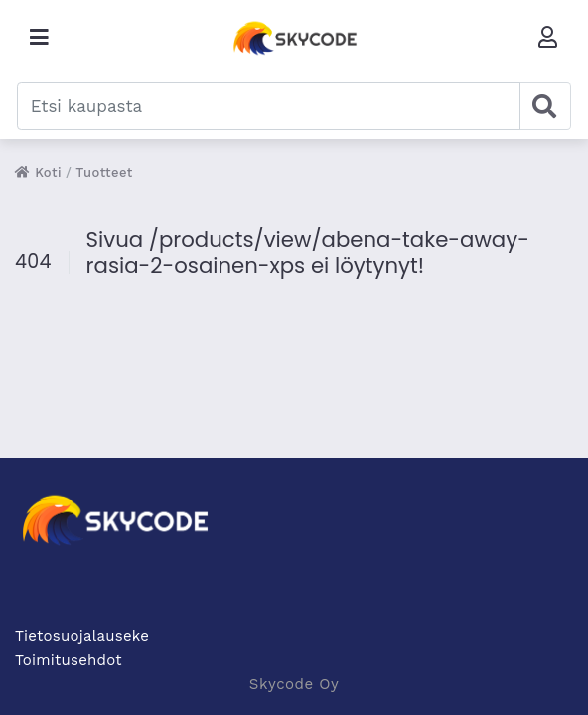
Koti (38, 172)
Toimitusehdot (69, 660)
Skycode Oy (294, 684)
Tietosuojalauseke (82, 636)
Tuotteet (104, 172)
